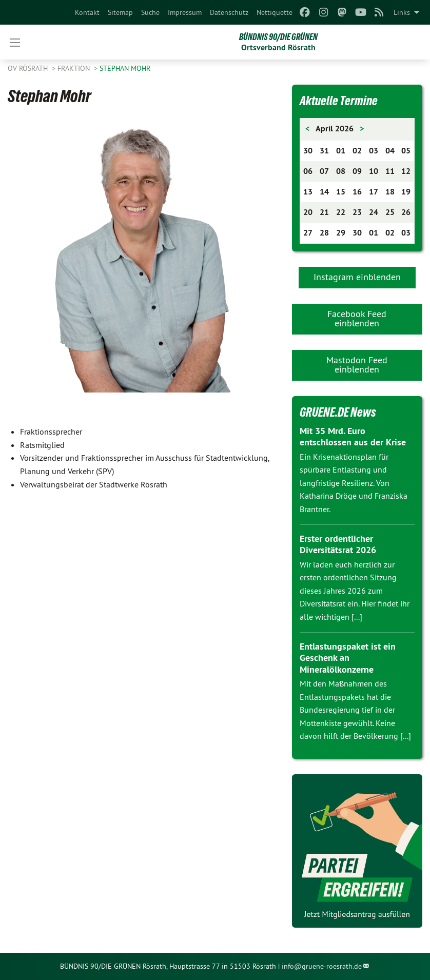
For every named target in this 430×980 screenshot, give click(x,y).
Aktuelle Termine (339, 101)
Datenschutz (229, 12)
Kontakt (87, 12)
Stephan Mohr (125, 68)
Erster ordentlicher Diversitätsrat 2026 (338, 544)
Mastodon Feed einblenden (357, 365)
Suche (150, 12)
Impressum (185, 12)
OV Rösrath (29, 68)
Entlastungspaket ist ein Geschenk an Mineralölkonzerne (348, 658)
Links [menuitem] (402, 12)
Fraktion (75, 68)
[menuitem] (87, 12)
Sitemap (120, 12)
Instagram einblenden (357, 277)
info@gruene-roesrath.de (322, 966)
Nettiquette (275, 12)
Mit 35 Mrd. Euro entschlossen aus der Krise (353, 437)
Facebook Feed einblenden (357, 318)
